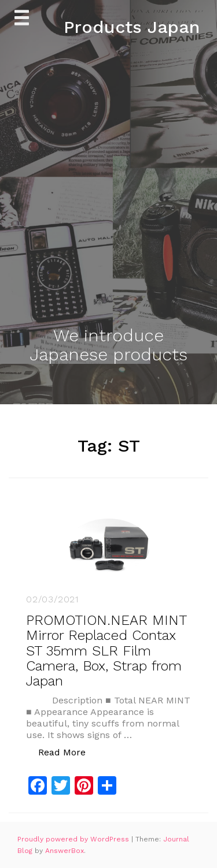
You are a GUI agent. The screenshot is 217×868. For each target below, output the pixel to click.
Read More (68, 752)
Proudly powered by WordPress (74, 839)
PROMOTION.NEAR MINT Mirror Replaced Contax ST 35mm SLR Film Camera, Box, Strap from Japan (106, 651)
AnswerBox (65, 851)
